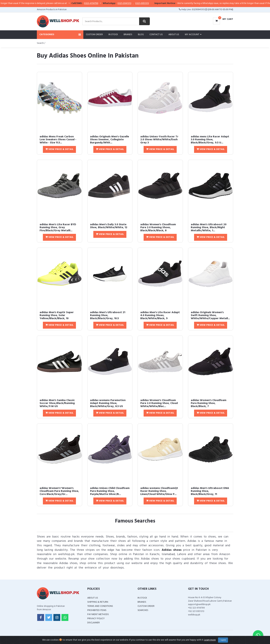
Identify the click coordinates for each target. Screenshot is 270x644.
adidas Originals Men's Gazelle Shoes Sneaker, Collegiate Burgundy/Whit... (110, 140)
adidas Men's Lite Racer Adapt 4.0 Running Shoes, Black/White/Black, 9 (160, 315)
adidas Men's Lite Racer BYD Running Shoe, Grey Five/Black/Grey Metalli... (58, 228)
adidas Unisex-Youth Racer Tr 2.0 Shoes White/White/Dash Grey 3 (159, 140)
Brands (128, 35)
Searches (143, 610)
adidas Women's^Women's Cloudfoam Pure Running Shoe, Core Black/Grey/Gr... (59, 491)
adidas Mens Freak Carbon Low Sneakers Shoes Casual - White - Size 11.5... (58, 140)
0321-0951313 (149, 3)
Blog (141, 35)
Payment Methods (98, 614)
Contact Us (156, 35)
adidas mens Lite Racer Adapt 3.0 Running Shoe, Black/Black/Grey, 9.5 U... (210, 140)
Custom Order (94, 35)
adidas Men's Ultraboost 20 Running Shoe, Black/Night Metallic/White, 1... (209, 228)
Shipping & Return (98, 602)
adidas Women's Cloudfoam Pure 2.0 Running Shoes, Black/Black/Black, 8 (158, 228)
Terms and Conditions (100, 606)
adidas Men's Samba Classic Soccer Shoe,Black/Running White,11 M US (57, 403)
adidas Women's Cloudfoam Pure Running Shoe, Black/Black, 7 (209, 403)
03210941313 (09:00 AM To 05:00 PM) (212, 10)
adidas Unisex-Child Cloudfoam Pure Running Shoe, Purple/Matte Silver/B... (110, 491)
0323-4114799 (98, 3)
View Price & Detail (59, 149)
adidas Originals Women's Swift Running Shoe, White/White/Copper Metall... (210, 315)
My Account (193, 35)
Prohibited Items (97, 610)
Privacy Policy (96, 619)
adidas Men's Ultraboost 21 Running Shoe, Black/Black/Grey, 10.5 (108, 315)
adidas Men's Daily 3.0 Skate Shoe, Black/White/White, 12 (109, 226)
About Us (174, 35)
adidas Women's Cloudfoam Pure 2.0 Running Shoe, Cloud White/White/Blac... (159, 403)
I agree (223, 640)
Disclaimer (94, 623)
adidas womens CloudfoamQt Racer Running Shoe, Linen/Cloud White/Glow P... (159, 491)
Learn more (210, 640)
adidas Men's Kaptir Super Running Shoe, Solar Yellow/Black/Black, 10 (57, 315)
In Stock (113, 35)
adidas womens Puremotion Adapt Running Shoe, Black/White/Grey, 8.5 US (108, 403)
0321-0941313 (132, 3)
